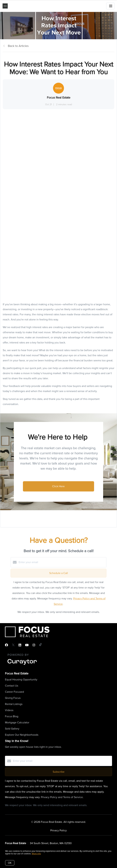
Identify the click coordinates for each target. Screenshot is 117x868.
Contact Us (12, 686)
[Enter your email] (62, 562)
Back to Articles (18, 46)
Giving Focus (13, 698)
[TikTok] (40, 645)
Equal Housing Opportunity (21, 679)
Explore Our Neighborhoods (22, 735)
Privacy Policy (58, 830)
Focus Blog (12, 716)
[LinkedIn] (20, 645)
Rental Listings (14, 704)
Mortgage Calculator (17, 722)
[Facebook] (6, 645)
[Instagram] (34, 645)
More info (36, 854)
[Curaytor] (22, 665)
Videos (9, 710)
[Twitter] (13, 645)
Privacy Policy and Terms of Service (62, 797)
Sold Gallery (12, 729)
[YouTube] (27, 645)
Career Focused (14, 692)
